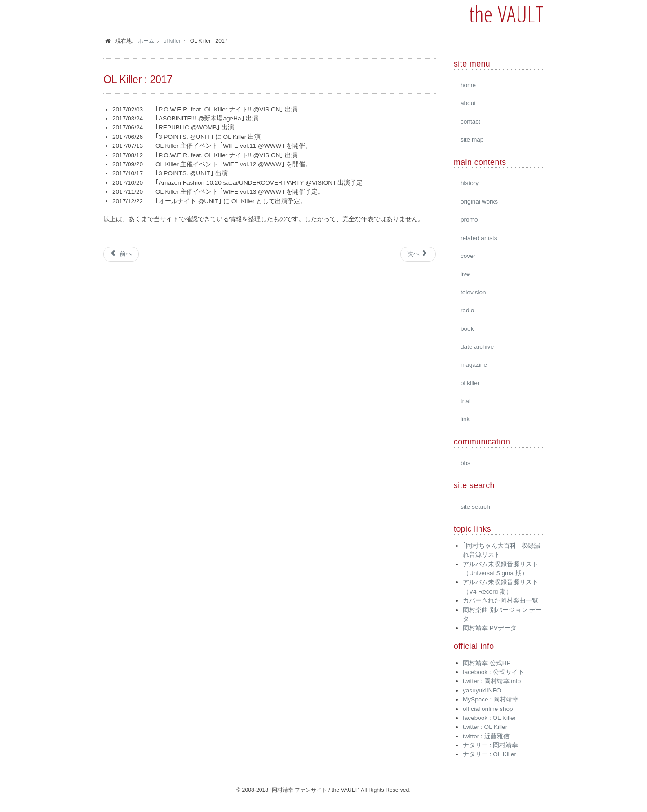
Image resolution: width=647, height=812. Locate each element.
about (468, 103)
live (465, 274)
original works (479, 202)
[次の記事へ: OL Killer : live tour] (418, 254)
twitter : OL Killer (485, 727)
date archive (477, 347)
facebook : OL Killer (489, 718)
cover (468, 256)
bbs (465, 463)
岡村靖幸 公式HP (487, 663)
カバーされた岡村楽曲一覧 (501, 601)
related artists (479, 238)
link (465, 419)
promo (469, 220)
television (473, 292)
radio (467, 310)
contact (470, 122)
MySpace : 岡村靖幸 (491, 699)
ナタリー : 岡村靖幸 (490, 745)
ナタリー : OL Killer (490, 754)
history (470, 183)
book (467, 329)
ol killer (470, 383)
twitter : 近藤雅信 (486, 736)
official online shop (488, 709)
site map (472, 140)
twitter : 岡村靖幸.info (492, 681)
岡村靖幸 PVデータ (490, 628)
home (468, 85)
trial (465, 401)
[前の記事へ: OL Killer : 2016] (121, 254)
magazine (474, 365)
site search (475, 507)
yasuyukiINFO (482, 690)
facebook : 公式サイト (494, 672)
